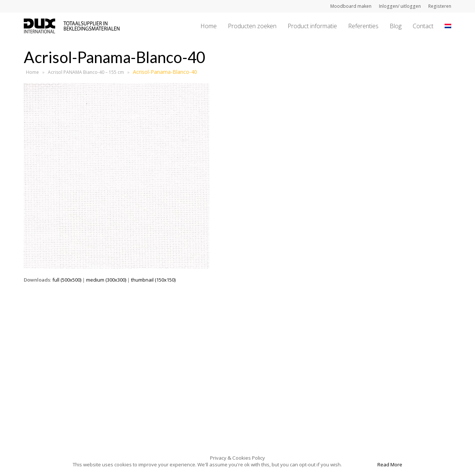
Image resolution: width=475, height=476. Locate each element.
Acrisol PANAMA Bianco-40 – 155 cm (86, 72)
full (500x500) (67, 280)
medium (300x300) (106, 280)
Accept (359, 464)
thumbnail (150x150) (153, 280)
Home (32, 72)
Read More (390, 464)
